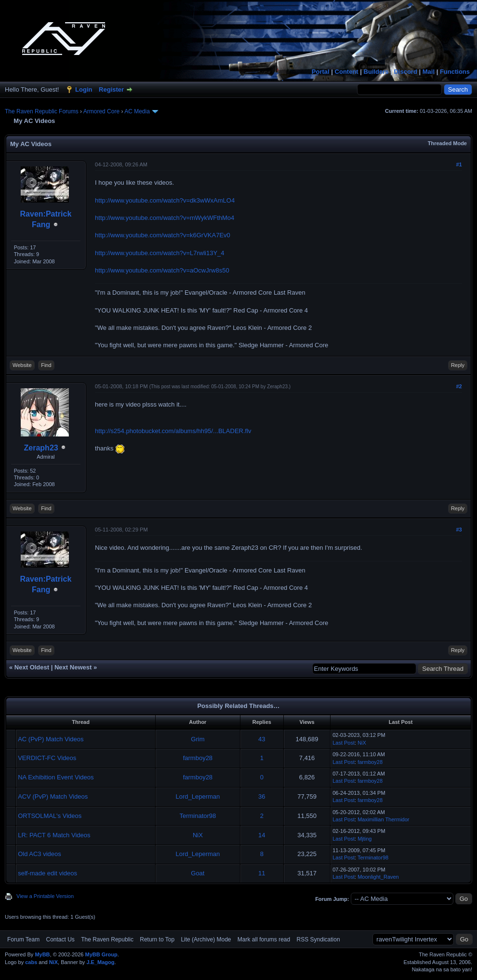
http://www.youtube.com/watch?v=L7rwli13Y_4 (159, 253)
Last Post (344, 743)
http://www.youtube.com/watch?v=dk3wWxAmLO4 (165, 200)
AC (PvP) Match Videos (51, 739)
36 (262, 796)
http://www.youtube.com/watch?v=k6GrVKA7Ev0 (163, 235)
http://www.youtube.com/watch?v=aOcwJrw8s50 (162, 270)
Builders (376, 72)
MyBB (42, 954)
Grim (198, 739)
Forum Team (23, 939)
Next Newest (73, 667)
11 (262, 873)
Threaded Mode (447, 143)
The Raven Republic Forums (42, 111)
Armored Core (101, 111)
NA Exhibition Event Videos (56, 777)
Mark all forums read (264, 939)
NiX (362, 743)
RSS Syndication (318, 939)
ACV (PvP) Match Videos (53, 796)
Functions (455, 72)
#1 (459, 164)
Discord (405, 72)
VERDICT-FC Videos (47, 758)
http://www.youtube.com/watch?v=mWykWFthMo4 (165, 218)
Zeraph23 (41, 448)
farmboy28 (198, 758)
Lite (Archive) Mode (206, 939)
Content (347, 72)
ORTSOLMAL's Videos (50, 816)
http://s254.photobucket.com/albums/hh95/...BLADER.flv (173, 431)
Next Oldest (32, 667)
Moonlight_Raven (378, 877)
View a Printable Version (45, 896)
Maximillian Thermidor (383, 819)
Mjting (364, 839)
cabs (31, 962)
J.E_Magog (100, 962)
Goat (198, 873)
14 (262, 835)
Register (111, 89)
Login (84, 89)
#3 (459, 530)
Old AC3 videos (40, 854)
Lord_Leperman (198, 796)
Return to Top (157, 939)
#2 (459, 386)
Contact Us (60, 939)
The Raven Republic (107, 939)
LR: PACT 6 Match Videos (54, 835)
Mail (429, 72)
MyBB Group (101, 954)
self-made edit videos (47, 873)
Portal (321, 72)
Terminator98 (198, 816)
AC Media (137, 111)
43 (262, 739)
